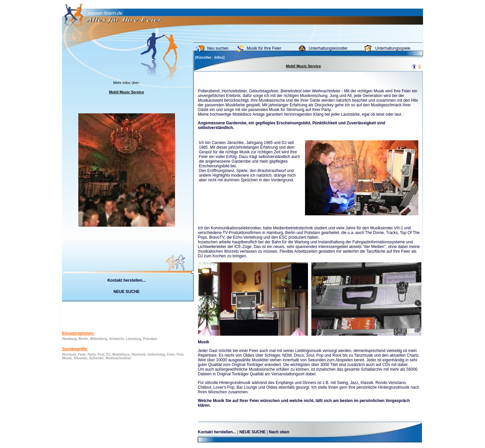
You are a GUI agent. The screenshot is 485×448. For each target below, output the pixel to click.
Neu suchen (218, 48)
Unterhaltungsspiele (393, 48)
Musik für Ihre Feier (264, 48)
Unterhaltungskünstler (328, 48)
